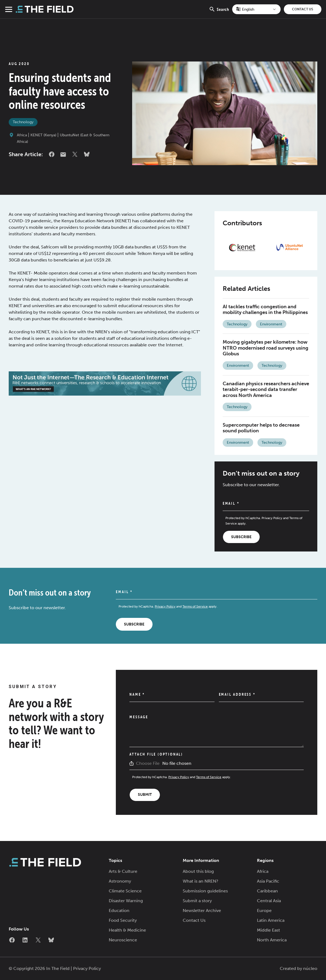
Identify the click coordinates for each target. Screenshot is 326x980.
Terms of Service (195, 606)
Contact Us (303, 9)
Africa (22, 135)
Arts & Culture (123, 871)
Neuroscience (123, 940)
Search (219, 12)
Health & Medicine (127, 930)
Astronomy (120, 881)
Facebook (52, 154)
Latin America (271, 920)
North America (272, 940)
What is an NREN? (201, 881)
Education (119, 910)
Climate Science (125, 891)
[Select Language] (256, 9)
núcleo (310, 968)
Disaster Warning (126, 901)
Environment (271, 324)
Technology (23, 122)
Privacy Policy (272, 518)
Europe (264, 910)
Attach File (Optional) (156, 754)
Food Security (123, 920)
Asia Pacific (268, 881)
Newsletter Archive (202, 910)
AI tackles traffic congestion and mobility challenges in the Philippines (265, 310)
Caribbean (267, 891)
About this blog (198, 871)
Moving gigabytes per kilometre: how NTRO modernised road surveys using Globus (266, 348)
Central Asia (269, 901)
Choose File (148, 763)
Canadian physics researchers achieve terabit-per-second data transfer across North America (266, 389)
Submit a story (197, 901)
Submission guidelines (205, 891)
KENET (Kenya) (43, 135)
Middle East (268, 930)
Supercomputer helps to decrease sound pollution (261, 428)
